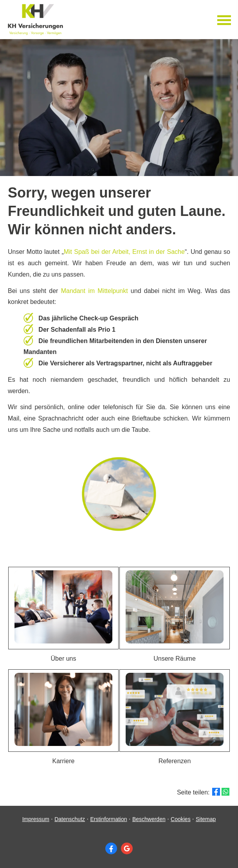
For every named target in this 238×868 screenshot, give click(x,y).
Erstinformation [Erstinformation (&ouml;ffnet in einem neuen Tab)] (108, 819)
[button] (63, 608)
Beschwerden (149, 819)
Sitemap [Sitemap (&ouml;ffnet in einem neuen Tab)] (206, 819)
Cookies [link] (181, 819)
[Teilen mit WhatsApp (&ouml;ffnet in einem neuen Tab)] (225, 792)
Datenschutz (70, 819)
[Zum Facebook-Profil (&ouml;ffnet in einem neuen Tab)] (111, 848)
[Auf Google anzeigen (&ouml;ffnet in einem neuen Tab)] (127, 848)
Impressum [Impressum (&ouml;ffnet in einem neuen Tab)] (36, 819)
